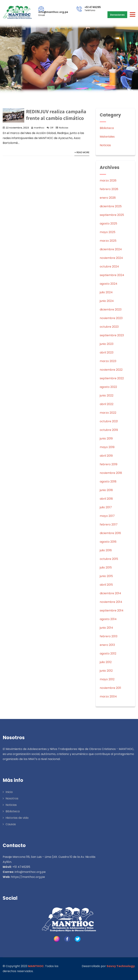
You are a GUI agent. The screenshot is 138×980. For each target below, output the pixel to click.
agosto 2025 (108, 224)
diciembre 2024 (111, 249)
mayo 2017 (107, 516)
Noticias (64, 128)
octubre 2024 (109, 266)
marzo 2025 (108, 241)
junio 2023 (107, 344)
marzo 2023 (108, 361)
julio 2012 (106, 662)
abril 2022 (107, 404)
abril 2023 (107, 352)
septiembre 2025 (112, 215)
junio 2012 (106, 671)
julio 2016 (106, 550)
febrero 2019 (109, 464)
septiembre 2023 (112, 335)
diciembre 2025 (111, 206)
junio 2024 (107, 301)
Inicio (9, 792)
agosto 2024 (109, 284)
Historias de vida (17, 818)
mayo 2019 (107, 447)
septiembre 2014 (112, 610)
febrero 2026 (109, 189)
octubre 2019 (109, 430)
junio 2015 (106, 576)
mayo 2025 (108, 232)
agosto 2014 (108, 619)
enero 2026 (108, 198)
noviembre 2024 (111, 258)
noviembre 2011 (110, 688)
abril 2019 (106, 456)
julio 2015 (106, 567)
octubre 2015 (109, 559)
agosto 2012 (108, 653)
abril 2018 (106, 499)
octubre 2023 (109, 327)
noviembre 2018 (111, 473)
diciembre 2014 (110, 593)
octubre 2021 (109, 421)
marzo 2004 (108, 696)
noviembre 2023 (111, 318)
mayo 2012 (107, 679)
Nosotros (12, 798)
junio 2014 (106, 628)
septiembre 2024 (112, 275)
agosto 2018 (108, 481)
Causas (11, 824)
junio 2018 (106, 490)
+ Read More (82, 152)
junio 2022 (107, 395)
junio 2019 (106, 438)
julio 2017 (106, 507)
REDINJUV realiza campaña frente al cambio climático (56, 115)
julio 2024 (106, 292)
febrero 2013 (109, 636)
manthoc (39, 128)
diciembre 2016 (110, 533)
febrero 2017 (109, 524)
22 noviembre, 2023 (17, 128)
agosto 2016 (108, 542)
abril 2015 (106, 585)
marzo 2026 (108, 181)
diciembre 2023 (111, 309)
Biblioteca (107, 128)
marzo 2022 (108, 413)
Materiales (107, 137)
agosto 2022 (108, 387)
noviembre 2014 (111, 602)
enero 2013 (107, 645)
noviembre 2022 (111, 370)
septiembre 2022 (112, 378)
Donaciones (118, 15)
